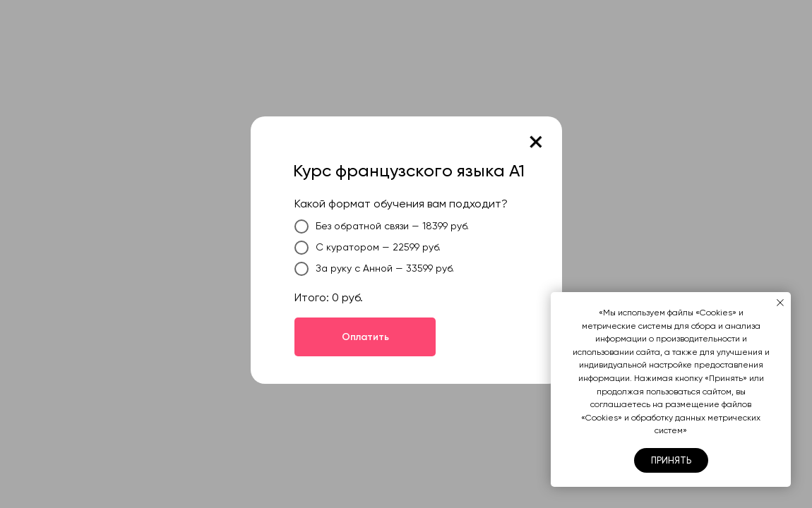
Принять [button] (671, 460)
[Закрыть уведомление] (780, 303)
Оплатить (365, 337)
